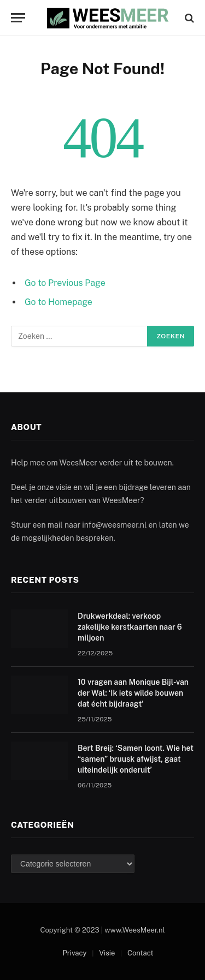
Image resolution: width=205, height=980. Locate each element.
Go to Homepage (58, 302)
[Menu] (18, 18)
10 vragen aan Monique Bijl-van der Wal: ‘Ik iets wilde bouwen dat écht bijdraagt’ (133, 693)
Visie (107, 953)
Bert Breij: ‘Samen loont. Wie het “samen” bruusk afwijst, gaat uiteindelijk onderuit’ (136, 759)
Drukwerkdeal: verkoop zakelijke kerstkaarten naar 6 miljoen (130, 627)
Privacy (74, 953)
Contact (140, 953)
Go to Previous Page (65, 283)
